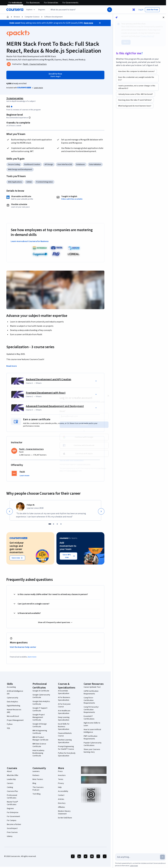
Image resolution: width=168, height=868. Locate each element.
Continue (84, 425)
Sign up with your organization (72, 460)
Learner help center (84, 464)
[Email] (84, 416)
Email (63, 411)
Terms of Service (72, 471)
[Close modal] (108, 396)
